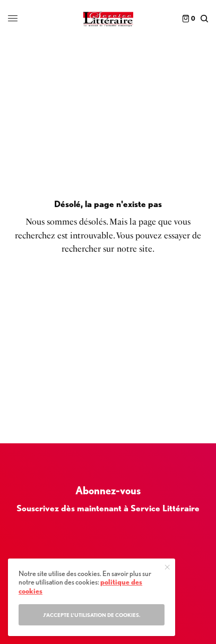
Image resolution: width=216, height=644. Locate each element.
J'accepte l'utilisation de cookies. (92, 615)
